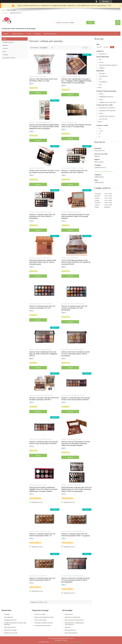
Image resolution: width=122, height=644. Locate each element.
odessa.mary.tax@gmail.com (103, 171)
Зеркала (68, 627)
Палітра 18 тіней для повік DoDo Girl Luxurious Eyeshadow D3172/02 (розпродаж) (74, 308)
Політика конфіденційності (75, 642)
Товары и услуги (17, 34)
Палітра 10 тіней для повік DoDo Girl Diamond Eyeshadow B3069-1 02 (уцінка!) (76, 535)
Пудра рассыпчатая (11, 633)
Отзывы (5, 55)
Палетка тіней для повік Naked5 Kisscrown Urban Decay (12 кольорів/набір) (76, 126)
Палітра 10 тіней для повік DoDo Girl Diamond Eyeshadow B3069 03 (42, 579)
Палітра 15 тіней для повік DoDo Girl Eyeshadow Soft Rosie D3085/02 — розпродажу (42, 216)
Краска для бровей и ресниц (44, 617)
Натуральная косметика (43, 625)
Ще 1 (100, 87)
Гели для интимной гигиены (44, 623)
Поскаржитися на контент (57, 642)
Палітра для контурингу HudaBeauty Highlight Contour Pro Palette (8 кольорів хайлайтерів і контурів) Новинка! (43, 489)
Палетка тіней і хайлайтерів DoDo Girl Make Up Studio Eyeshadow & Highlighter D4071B (43, 354)
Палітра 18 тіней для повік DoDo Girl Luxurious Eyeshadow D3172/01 (42, 307)
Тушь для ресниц (10, 627)
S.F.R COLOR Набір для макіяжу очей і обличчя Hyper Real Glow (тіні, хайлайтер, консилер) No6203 (76, 262)
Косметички (69, 614)
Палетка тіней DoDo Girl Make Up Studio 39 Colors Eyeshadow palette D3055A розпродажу (75, 354)
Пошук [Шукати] (90, 23)
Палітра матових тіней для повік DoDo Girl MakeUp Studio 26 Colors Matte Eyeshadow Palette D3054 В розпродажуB (76, 489)
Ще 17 (100, 122)
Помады (7, 614)
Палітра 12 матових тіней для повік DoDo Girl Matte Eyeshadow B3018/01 (44, 399)
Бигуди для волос (71, 630)
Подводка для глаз (10, 620)
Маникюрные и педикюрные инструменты (75, 624)
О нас (29, 34)
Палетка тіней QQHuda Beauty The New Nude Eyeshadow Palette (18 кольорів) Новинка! (75, 216)
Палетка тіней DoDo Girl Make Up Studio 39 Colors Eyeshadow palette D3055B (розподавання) (75, 580)
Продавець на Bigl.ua (61, 640)
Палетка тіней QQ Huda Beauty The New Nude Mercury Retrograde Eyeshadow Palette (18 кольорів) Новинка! (76, 444)
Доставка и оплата (50, 34)
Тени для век (8, 617)
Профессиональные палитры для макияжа (15, 624)
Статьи (5, 48)
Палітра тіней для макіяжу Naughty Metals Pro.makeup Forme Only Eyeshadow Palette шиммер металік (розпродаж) (44, 127)
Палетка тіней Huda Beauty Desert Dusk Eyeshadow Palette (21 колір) (43, 80)
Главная (6, 34)
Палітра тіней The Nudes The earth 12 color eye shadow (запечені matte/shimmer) (44, 171)
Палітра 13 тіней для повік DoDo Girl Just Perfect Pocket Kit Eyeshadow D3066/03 (44, 443)
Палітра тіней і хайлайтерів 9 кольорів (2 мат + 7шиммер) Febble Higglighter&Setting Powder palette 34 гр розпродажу (76, 81)
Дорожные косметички (73, 617)
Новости (5, 45)
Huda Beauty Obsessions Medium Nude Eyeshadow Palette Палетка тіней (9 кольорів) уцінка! (43, 262)
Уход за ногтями (40, 614)
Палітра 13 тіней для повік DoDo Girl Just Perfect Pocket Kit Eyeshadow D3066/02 (76, 399)
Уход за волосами (40, 620)
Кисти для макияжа (71, 633)
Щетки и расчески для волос (74, 620)
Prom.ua (71, 638)
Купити (38, 93)
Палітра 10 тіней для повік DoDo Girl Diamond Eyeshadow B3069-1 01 (42, 535)
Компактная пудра (10, 630)
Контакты (37, 34)
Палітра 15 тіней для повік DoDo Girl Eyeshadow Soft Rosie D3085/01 (74, 171)
